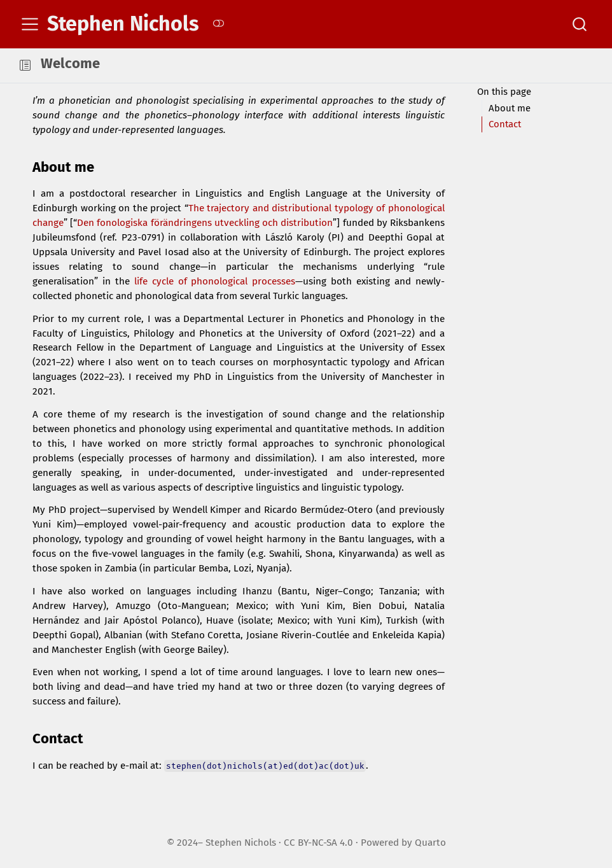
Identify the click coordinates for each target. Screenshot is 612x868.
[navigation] (317, 66)
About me (510, 108)
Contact (505, 124)
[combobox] (580, 24)
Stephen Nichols (241, 843)
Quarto (430, 843)
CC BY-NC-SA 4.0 (318, 843)
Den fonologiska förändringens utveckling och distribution (205, 223)
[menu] (30, 24)
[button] (25, 66)
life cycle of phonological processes (215, 281)
